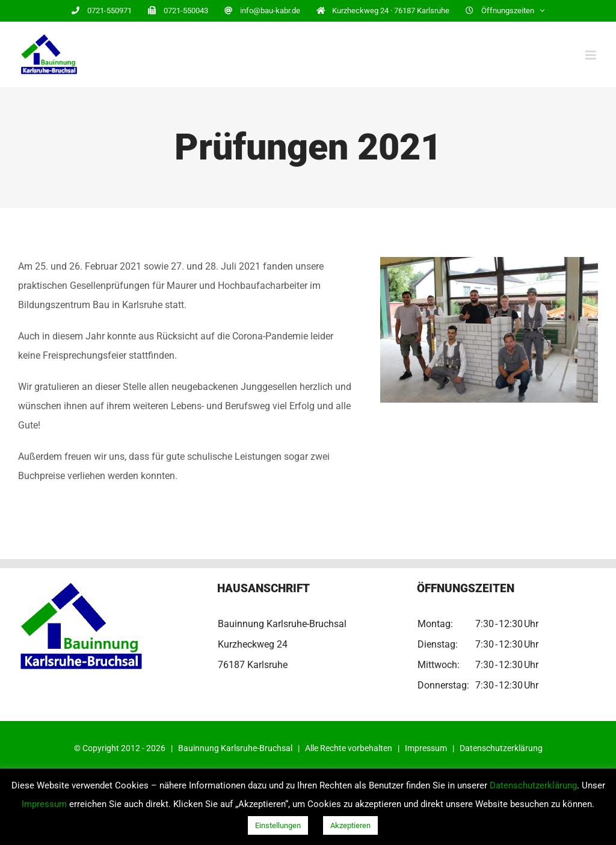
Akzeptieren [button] (350, 825)
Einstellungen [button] (278, 825)
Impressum (426, 748)
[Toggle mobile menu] (592, 55)
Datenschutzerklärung (501, 748)
